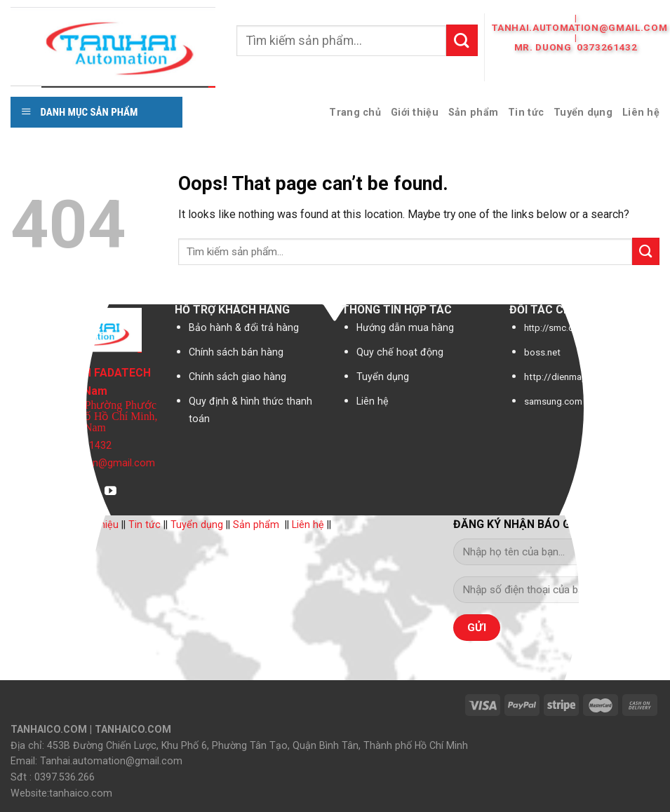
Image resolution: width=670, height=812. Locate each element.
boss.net (542, 352)
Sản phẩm (473, 112)
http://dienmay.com (565, 377)
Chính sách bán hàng (236, 352)
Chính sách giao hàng (237, 377)
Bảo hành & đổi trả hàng (244, 327)
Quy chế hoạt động (400, 352)
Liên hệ (641, 112)
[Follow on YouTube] (110, 492)
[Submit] (462, 40)
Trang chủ (355, 112)
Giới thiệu (415, 112)
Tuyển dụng (583, 112)
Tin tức (526, 112)
